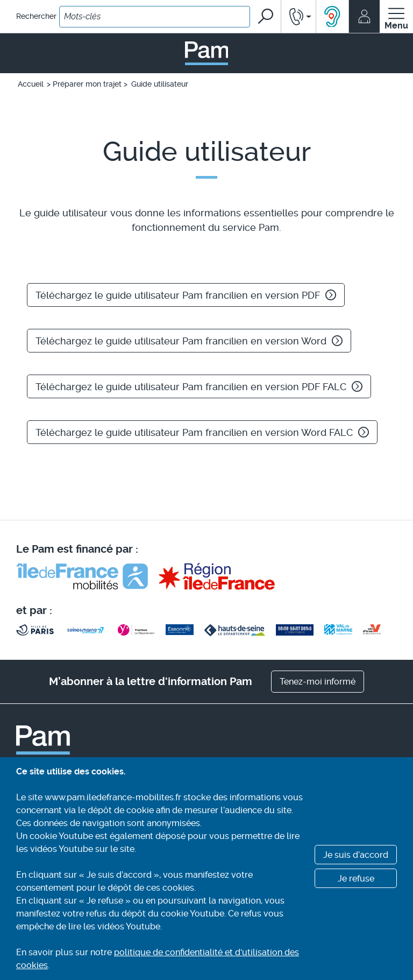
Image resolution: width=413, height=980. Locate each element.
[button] (298, 16)
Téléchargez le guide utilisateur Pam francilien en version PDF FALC (199, 387)
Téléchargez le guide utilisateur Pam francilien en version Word (189, 341)
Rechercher (36, 16)
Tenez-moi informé (318, 682)
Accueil (31, 84)
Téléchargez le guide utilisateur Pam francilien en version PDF (186, 295)
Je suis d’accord (356, 855)
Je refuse (356, 879)
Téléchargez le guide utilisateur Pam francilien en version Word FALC (202, 432)
